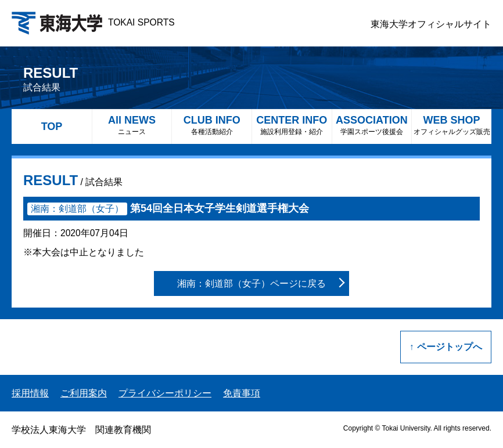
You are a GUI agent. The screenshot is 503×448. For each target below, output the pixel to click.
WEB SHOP (452, 125)
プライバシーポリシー (165, 393)
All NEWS (132, 125)
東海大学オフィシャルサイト (431, 24)
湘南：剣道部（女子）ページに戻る (251, 283)
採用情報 (30, 393)
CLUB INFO (212, 125)
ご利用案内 (84, 393)
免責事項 (242, 393)
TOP (52, 127)
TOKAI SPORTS (93, 22)
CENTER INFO (292, 125)
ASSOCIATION (372, 125)
